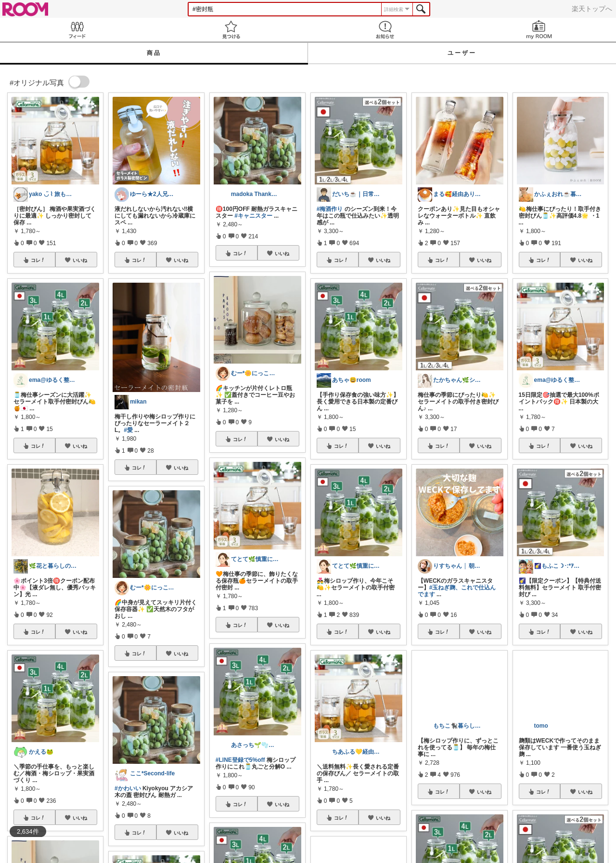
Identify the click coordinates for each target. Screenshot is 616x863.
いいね (80, 260)
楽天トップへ (592, 9)
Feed (77, 30)
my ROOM (539, 30)
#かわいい (128, 788)
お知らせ (385, 30)
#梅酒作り (330, 209)
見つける (231, 30)
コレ (38, 260)
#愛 (128, 430)
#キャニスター (253, 216)
